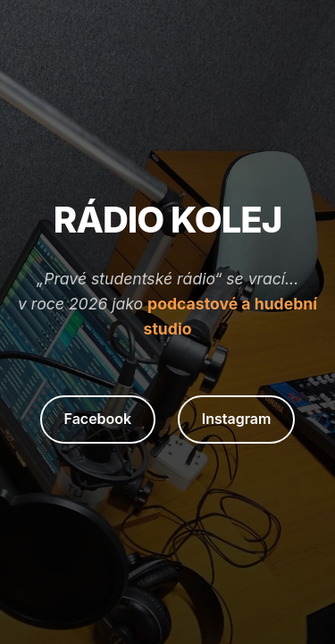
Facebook (98, 419)
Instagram (237, 419)
